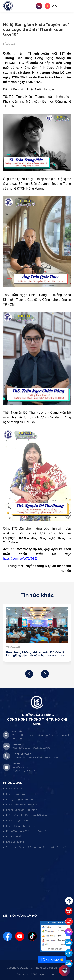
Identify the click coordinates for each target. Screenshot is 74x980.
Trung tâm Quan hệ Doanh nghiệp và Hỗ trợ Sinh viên (37, 847)
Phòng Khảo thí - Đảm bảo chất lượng (27, 815)
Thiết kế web (41, 968)
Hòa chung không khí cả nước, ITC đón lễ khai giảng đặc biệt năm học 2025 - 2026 (35, 654)
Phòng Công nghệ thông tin (22, 826)
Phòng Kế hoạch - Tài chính (22, 810)
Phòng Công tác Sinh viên (20, 799)
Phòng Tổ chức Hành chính (22, 805)
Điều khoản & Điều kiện (30, 974)
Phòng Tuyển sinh (16, 794)
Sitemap (52, 974)
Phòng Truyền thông (18, 821)
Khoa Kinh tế (13, 836)
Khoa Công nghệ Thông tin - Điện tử (26, 831)
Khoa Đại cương (15, 842)
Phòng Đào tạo (14, 789)
